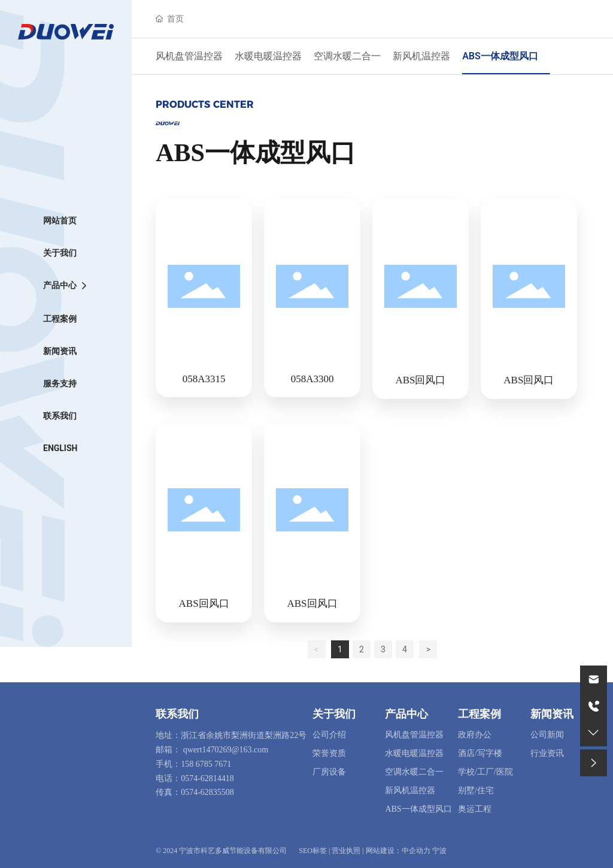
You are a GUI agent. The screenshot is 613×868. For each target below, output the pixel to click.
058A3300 (312, 379)
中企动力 (416, 851)
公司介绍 (329, 735)
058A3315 (204, 379)
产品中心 (406, 714)
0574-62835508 (207, 792)
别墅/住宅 (476, 790)
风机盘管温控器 (189, 56)
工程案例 (480, 714)
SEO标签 (313, 851)
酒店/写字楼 (480, 753)
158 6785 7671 (206, 764)
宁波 (439, 851)
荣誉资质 (329, 753)
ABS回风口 (420, 380)
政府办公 (475, 735)
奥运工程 (475, 809)
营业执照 (346, 851)
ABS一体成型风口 (500, 56)
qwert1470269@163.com (226, 750)
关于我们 (334, 714)
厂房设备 (329, 772)
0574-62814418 (207, 778)
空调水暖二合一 (347, 56)
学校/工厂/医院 (485, 772)
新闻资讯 (552, 714)
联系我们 (177, 714)
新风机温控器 (421, 56)
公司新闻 (547, 735)
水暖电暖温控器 (268, 56)
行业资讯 (547, 753)
